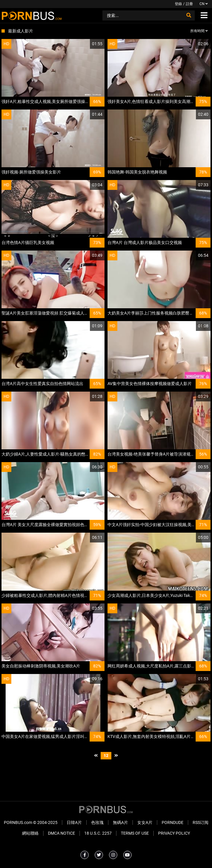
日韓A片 (74, 822)
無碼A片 (120, 822)
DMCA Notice (61, 833)
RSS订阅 (201, 822)
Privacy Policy (174, 833)
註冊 (189, 4)
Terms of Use (135, 833)
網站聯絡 (30, 833)
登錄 (178, 4)
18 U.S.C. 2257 (98, 833)
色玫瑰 (97, 822)
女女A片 (145, 822)
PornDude (173, 822)
